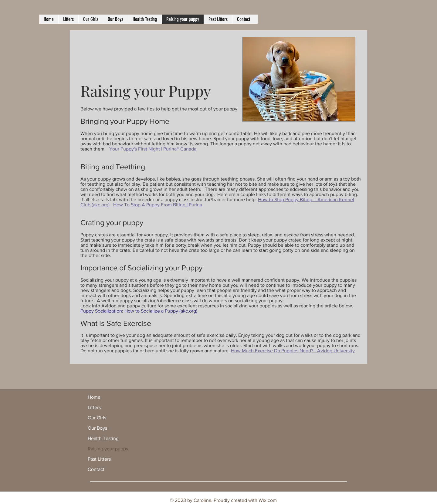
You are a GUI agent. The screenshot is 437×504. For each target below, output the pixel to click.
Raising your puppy (108, 449)
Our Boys (97, 428)
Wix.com (268, 500)
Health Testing (103, 438)
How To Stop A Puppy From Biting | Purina (158, 205)
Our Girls (97, 418)
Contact (96, 469)
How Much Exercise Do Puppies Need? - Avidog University (293, 351)
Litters (94, 407)
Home (94, 397)
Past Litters (99, 459)
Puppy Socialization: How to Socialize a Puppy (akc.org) (139, 311)
